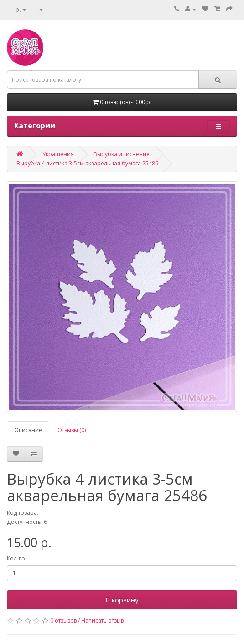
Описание (28, 430)
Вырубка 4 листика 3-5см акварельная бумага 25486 (87, 163)
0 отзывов (63, 620)
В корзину (122, 600)
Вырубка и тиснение (122, 154)
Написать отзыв (102, 620)
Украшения (58, 154)
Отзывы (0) (72, 430)
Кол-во (16, 558)
